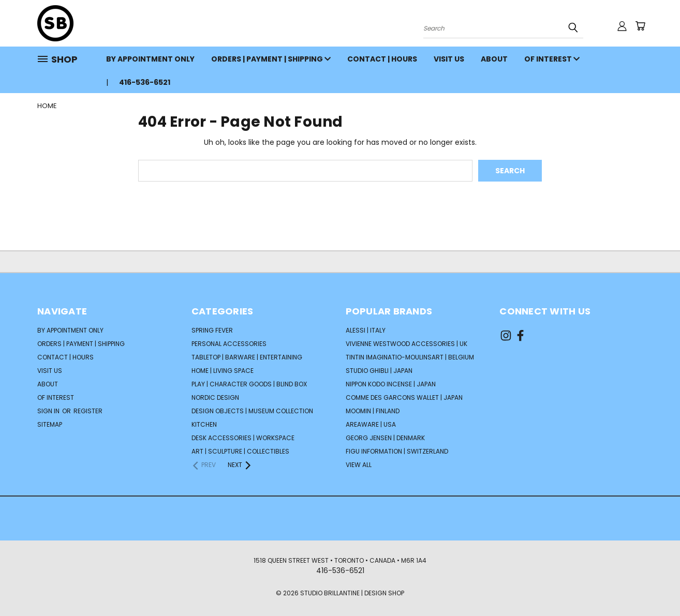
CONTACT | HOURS (382, 59)
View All (359, 465)
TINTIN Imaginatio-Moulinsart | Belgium (410, 357)
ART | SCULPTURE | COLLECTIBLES (240, 451)
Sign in (49, 411)
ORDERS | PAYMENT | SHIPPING (271, 59)
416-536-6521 (145, 82)
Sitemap (50, 424)
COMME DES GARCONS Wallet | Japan (404, 397)
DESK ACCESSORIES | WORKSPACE (243, 438)
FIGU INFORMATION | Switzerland (397, 451)
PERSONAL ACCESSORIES (229, 344)
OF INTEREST (552, 59)
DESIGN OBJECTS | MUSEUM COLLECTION (252, 411)
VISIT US (449, 59)
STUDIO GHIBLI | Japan (379, 371)
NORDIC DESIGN (215, 397)
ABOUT (494, 59)
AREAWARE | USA (371, 424)
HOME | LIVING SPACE (223, 371)
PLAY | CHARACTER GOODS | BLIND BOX (249, 384)
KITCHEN (204, 424)
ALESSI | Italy (366, 330)
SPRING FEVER (212, 330)
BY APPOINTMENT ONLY (150, 59)
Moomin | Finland (373, 411)
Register (88, 411)
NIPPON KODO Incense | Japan (391, 384)
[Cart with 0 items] (640, 26)
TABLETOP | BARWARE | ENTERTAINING (247, 357)
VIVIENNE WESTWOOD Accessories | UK (406, 344)
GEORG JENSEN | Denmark (385, 438)
